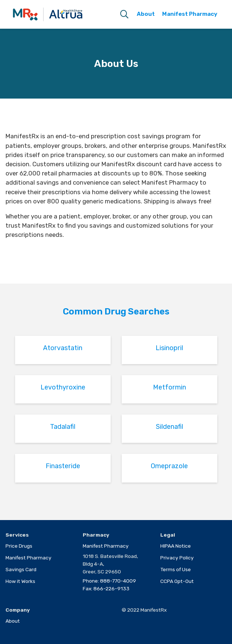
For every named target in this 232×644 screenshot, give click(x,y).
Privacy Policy (177, 558)
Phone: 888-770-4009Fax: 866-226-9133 (109, 585)
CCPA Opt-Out (177, 581)
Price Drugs (19, 546)
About (13, 621)
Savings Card (21, 569)
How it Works (20, 581)
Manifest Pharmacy (28, 558)
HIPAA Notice (176, 546)
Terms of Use (176, 569)
